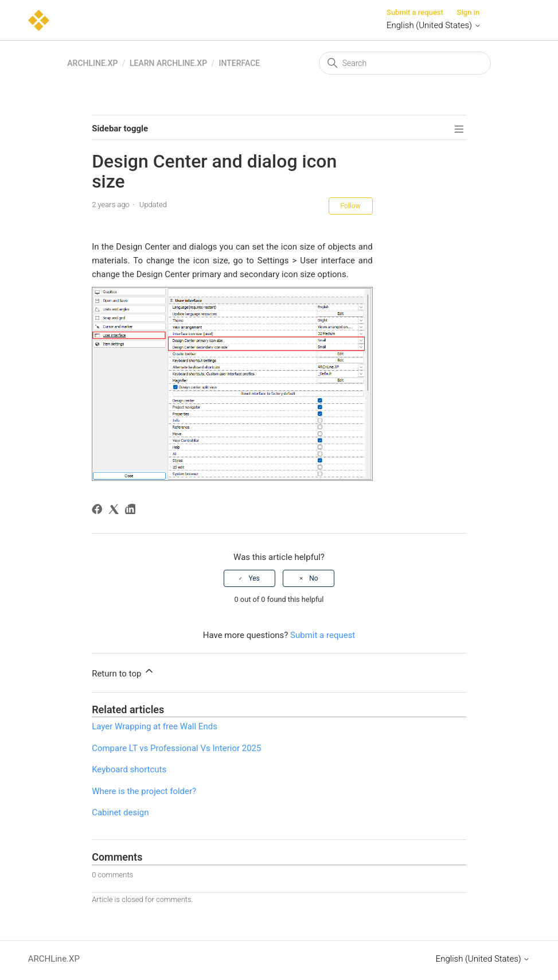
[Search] (405, 63)
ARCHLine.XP (92, 63)
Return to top (123, 672)
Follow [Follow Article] (351, 206)
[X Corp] (116, 511)
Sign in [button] (469, 12)
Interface (240, 63)
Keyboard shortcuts (129, 769)
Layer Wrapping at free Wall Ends (155, 726)
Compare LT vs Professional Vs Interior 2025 (176, 748)
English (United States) (434, 25)
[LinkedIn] (132, 511)
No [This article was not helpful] (313, 578)
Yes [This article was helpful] (254, 578)
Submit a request (415, 12)
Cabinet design (120, 812)
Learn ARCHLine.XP (168, 63)
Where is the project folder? (144, 791)
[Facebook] (99, 511)
